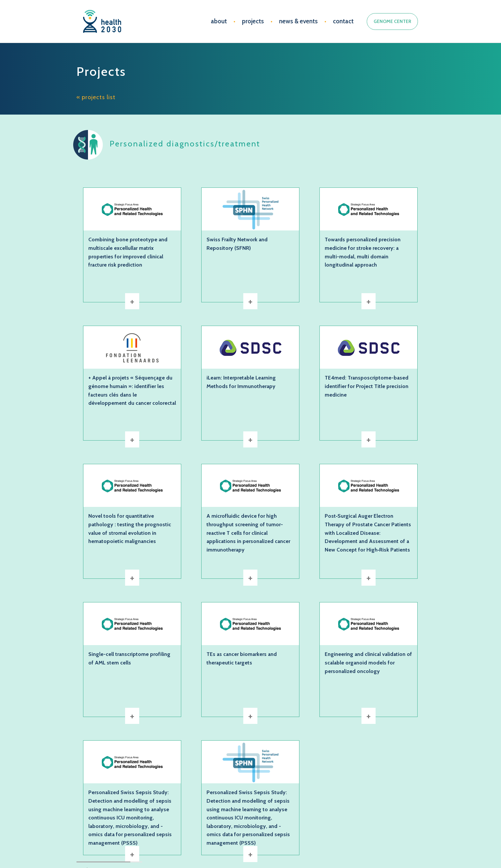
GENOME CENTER (392, 21)
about (219, 21)
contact (343, 21)
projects (253, 21)
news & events (298, 21)
